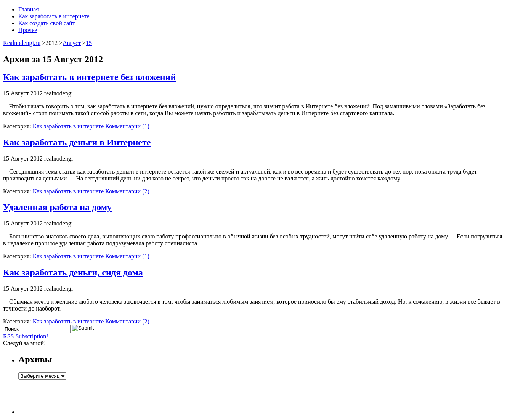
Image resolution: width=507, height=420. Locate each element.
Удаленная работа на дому (57, 207)
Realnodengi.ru (22, 43)
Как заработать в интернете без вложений (89, 77)
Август (72, 43)
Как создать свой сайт (47, 23)
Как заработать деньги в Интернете (77, 142)
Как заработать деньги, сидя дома (73, 272)
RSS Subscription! (26, 336)
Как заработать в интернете (54, 16)
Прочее (28, 30)
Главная (29, 9)
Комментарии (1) (127, 126)
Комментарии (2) (127, 191)
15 (89, 43)
